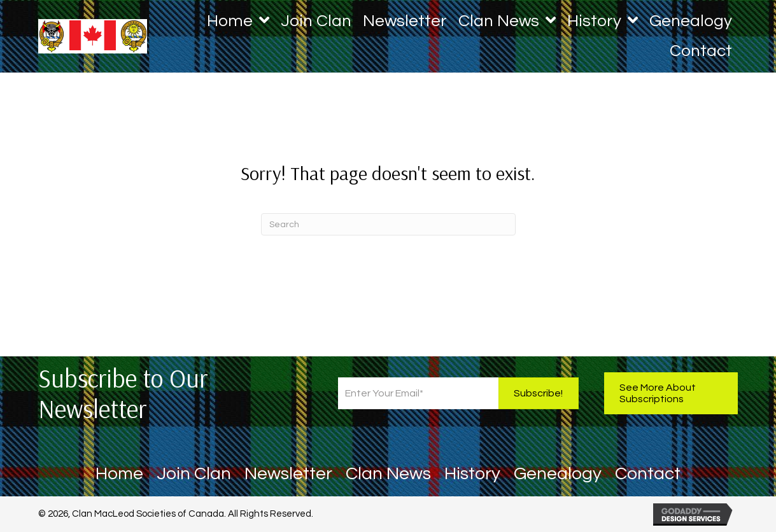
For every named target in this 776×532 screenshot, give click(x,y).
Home (119, 475)
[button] (539, 393)
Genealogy (558, 475)
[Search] (388, 224)
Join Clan (194, 475)
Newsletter (288, 475)
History (472, 475)
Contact (648, 475)
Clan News (388, 475)
